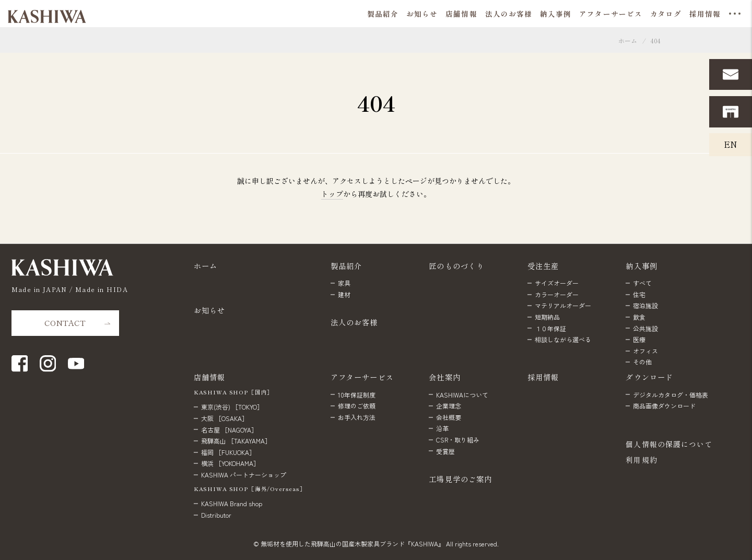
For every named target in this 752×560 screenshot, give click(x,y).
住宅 (639, 294)
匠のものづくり (456, 266)
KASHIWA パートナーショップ (244, 475)
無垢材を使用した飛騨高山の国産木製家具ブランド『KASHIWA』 (352, 544)
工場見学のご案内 (460, 479)
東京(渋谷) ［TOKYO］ (232, 407)
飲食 (639, 317)
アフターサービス (362, 377)
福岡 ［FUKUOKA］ (228, 452)
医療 (639, 339)
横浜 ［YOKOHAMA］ (230, 463)
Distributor (216, 515)
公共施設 (645, 328)
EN (731, 144)
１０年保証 (550, 328)
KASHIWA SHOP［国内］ (233, 392)
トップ (332, 194)
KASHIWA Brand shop (232, 503)
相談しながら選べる (563, 339)
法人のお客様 (354, 322)
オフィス (645, 351)
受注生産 (543, 266)
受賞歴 (445, 451)
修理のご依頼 (357, 406)
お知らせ (210, 310)
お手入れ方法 (357, 417)
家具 (344, 283)
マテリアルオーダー (563, 305)
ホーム (628, 40)
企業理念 (449, 406)
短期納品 (547, 317)
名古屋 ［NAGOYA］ (229, 430)
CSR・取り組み (458, 440)
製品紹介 (346, 266)
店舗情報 (210, 377)
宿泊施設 (645, 305)
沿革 (442, 428)
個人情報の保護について (669, 444)
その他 (642, 362)
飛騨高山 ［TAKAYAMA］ (236, 441)
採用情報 (543, 377)
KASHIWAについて (462, 395)
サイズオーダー (557, 283)
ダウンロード (649, 377)
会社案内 (445, 377)
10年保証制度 (357, 395)
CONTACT (65, 323)
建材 (344, 294)
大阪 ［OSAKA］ (225, 418)
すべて (642, 283)
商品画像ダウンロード (664, 406)
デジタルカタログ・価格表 (671, 395)
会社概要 (449, 417)
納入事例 (642, 266)
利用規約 (641, 460)
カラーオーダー (557, 294)
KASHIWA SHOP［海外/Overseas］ (250, 489)
